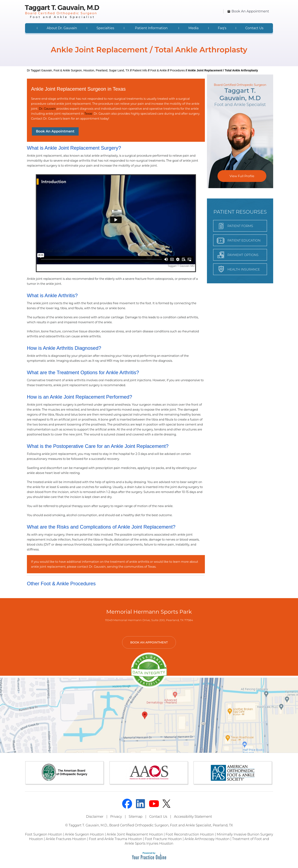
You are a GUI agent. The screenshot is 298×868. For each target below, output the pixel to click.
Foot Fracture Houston (163, 839)
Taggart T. (240, 94)
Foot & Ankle (158, 70)
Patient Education (244, 240)
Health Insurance (244, 269)
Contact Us (254, 28)
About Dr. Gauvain (62, 28)
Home (31, 28)
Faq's (222, 28)
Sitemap (136, 817)
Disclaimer (95, 817)
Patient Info (140, 70)
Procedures (177, 70)
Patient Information (151, 28)
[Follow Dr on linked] (141, 804)
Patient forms (240, 226)
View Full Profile (242, 176)
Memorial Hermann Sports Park (149, 612)
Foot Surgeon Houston (44, 834)
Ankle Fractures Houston (66, 839)
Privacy (116, 817)
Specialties (105, 28)
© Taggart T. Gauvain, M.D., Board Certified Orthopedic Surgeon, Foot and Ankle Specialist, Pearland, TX (149, 825)
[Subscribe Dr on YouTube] (154, 804)
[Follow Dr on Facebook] (127, 804)
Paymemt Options (243, 255)
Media (193, 28)
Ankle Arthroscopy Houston (207, 839)
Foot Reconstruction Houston (190, 834)
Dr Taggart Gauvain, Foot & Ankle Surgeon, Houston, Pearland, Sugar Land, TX (78, 70)
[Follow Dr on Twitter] (167, 804)
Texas (88, 114)
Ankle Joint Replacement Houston (135, 834)
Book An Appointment (250, 11)
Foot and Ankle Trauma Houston (115, 839)
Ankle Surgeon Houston (85, 834)
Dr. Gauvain (47, 109)
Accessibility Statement (193, 817)
